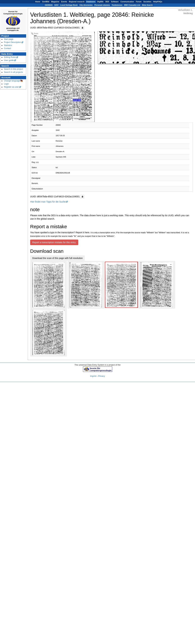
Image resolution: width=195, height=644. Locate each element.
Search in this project (13, 69)
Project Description (13, 42)
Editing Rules (10, 57)
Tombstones (117, 5)
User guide (9, 60)
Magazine (55, 2)
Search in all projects (13, 72)
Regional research (77, 2)
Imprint (93, 376)
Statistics (8, 45)
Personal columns (102, 5)
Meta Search (147, 5)
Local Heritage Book (69, 5)
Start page (9, 39)
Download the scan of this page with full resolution (58, 258)
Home (38, 2)
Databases (91, 2)
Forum (139, 2)
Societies (147, 2)
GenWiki (46, 2)
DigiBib (100, 2)
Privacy (102, 376)
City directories (86, 5)
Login (6, 84)
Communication (127, 2)
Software (115, 2)
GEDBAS (49, 5)
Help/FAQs (158, 2)
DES (107, 2)
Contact (7, 48)
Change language (12, 81)
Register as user (11, 87)
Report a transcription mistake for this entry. (54, 242)
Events (64, 2)
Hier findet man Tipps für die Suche (48, 202)
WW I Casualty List (132, 5)
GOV (56, 5)
